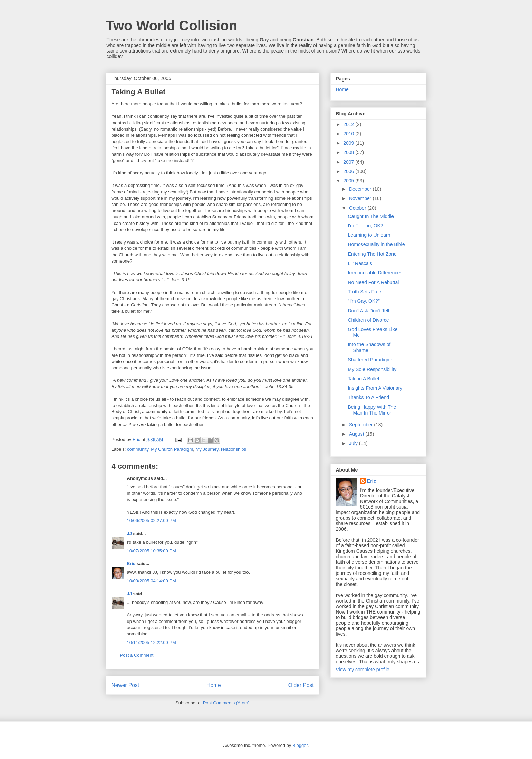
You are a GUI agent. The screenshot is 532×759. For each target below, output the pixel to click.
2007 (349, 162)
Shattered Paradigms (370, 360)
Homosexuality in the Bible (376, 244)
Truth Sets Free (364, 292)
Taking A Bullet (363, 379)
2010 (349, 134)
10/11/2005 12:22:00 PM (152, 642)
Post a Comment (137, 655)
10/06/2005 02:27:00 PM (152, 520)
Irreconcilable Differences (375, 273)
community (138, 449)
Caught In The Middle (371, 216)
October (358, 208)
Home (214, 685)
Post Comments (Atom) (226, 703)
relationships (234, 449)
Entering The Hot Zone (372, 254)
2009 (349, 143)
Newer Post (125, 685)
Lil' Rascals (360, 263)
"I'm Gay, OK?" (364, 301)
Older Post (301, 685)
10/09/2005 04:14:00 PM (152, 581)
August (357, 434)
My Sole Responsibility (372, 369)
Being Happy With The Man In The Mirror (372, 410)
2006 (349, 171)
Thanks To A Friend (368, 397)
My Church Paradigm (172, 449)
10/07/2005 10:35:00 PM (152, 551)
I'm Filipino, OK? (365, 226)
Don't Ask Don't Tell (368, 311)
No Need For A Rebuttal (373, 282)
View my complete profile (363, 670)
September (361, 425)
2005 (349, 181)
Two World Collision (172, 26)
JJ (129, 534)
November (361, 198)
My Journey (207, 449)
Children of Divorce (368, 320)
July (354, 443)
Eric (131, 564)
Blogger (300, 745)
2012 (349, 124)
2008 (349, 152)
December (361, 189)
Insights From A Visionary (375, 388)
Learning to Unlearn (369, 235)
